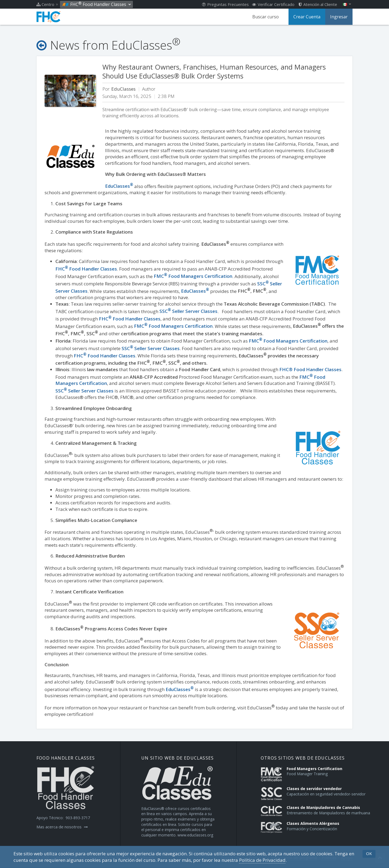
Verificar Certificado (273, 4)
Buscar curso (266, 17)
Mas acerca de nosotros (62, 827)
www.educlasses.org (195, 835)
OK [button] (369, 853)
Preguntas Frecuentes (225, 4)
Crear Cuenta (307, 17)
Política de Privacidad (262, 860)
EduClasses (180, 689)
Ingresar (339, 17)
